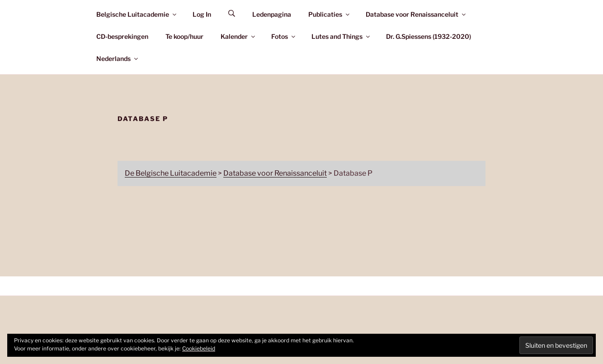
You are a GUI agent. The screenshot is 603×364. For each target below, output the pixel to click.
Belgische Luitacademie (137, 14)
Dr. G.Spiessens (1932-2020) (429, 36)
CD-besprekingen (122, 36)
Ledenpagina (272, 14)
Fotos (284, 36)
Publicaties (330, 14)
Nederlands (118, 58)
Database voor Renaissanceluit (416, 14)
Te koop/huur (184, 36)
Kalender (238, 36)
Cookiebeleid (199, 348)
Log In (202, 14)
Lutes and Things (341, 36)
